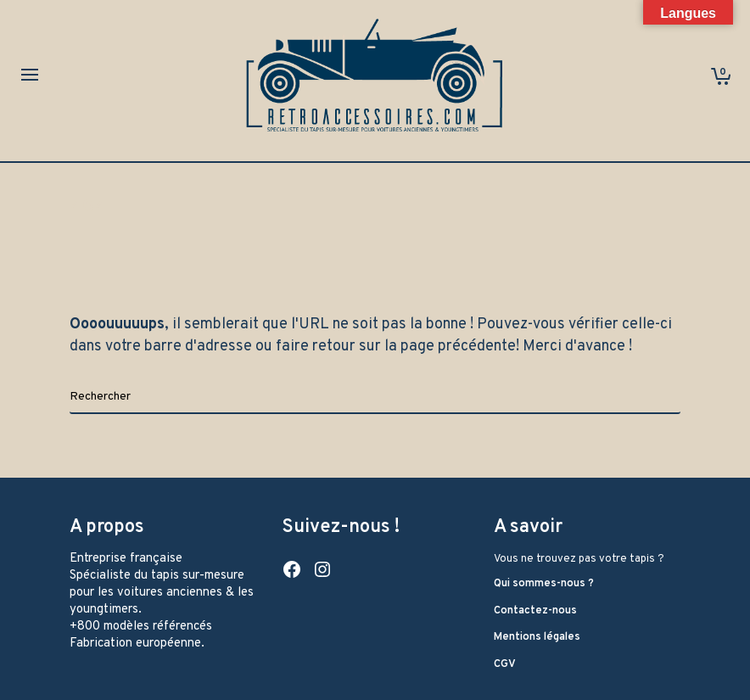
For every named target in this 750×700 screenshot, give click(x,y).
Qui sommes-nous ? (544, 584)
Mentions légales (537, 637)
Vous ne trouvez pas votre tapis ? (579, 559)
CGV (505, 664)
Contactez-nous (535, 611)
